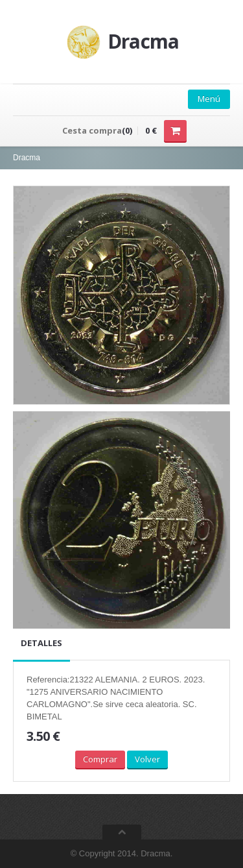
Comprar (100, 759)
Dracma (27, 158)
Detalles (41, 643)
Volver (147, 759)
